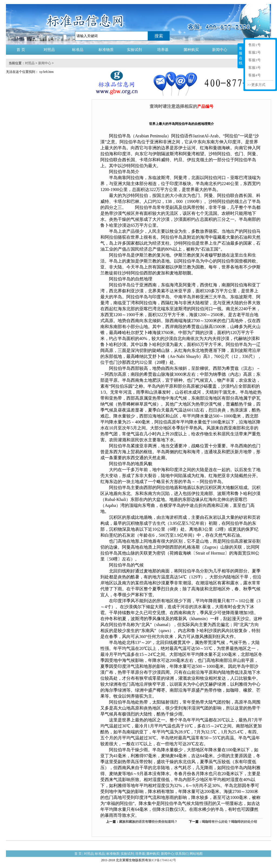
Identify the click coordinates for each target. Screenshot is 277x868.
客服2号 (255, 52)
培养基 (163, 50)
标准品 (78, 50)
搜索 (159, 36)
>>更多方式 (256, 85)
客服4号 (255, 75)
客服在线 (241, 56)
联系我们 (182, 854)
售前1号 (255, 45)
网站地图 (196, 854)
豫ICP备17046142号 (162, 860)
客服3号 (255, 60)
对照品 (49, 50)
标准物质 (106, 50)
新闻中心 (220, 50)
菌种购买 (191, 50)
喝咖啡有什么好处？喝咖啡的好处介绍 (229, 822)
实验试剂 (134, 50)
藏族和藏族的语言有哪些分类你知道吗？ (148, 822)
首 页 (21, 50)
